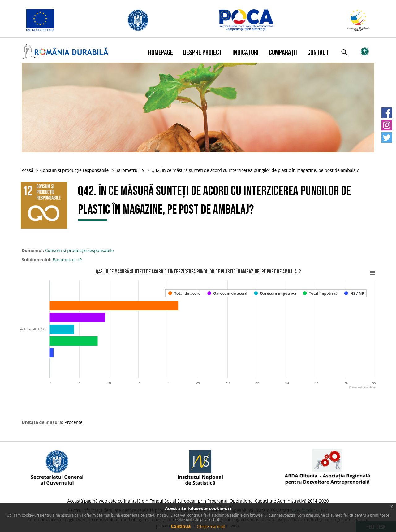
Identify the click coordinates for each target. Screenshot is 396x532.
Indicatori (245, 52)
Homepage (161, 52)
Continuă (181, 526)
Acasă (28, 170)
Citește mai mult (211, 527)
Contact (318, 52)
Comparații (283, 52)
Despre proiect (203, 52)
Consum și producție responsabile (74, 170)
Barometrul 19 (130, 170)
